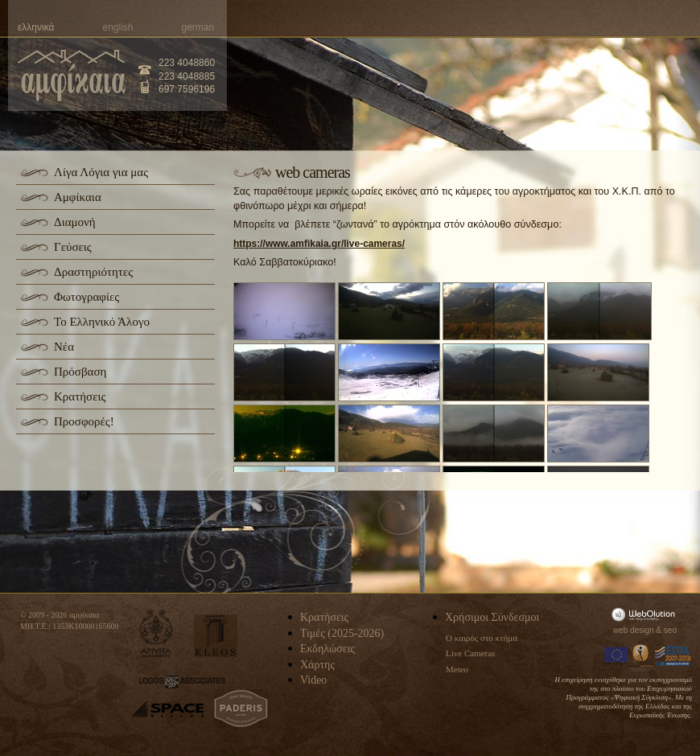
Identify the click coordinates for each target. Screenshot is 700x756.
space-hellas (167, 709)
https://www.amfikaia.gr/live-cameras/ (319, 244)
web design (634, 630)
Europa (616, 656)
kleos (216, 636)
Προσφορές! (84, 421)
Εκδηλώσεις (327, 649)
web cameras (313, 172)
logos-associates (182, 682)
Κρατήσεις (80, 396)
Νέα (64, 347)
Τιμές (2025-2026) (342, 633)
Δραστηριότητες (93, 272)
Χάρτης (317, 665)
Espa (673, 656)
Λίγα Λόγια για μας (101, 172)
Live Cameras (470, 653)
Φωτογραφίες (86, 297)
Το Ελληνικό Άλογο (102, 322)
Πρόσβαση (80, 372)
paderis (241, 709)
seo (670, 630)
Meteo (457, 669)
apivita (156, 633)
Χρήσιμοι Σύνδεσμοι (492, 617)
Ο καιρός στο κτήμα (482, 638)
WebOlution (646, 614)
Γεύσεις (73, 247)
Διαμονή (75, 222)
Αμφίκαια (78, 197)
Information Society (642, 656)
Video (313, 680)
